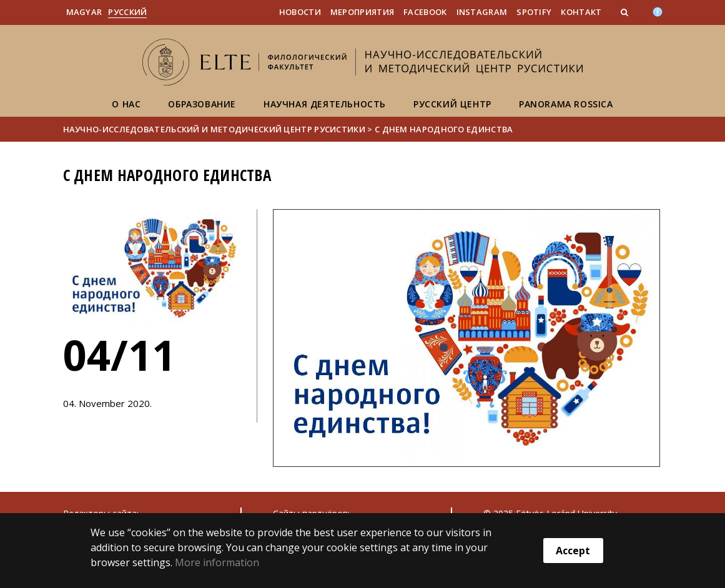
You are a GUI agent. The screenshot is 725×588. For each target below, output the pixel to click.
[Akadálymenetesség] (658, 11)
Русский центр (452, 104)
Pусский (127, 12)
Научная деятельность (325, 104)
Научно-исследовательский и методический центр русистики (215, 129)
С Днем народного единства (444, 129)
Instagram (482, 12)
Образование (202, 104)
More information (217, 562)
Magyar (84, 12)
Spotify (534, 12)
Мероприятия (362, 12)
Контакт (581, 12)
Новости (300, 12)
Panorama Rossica (566, 104)
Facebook (425, 12)
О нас (126, 104)
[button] (626, 12)
